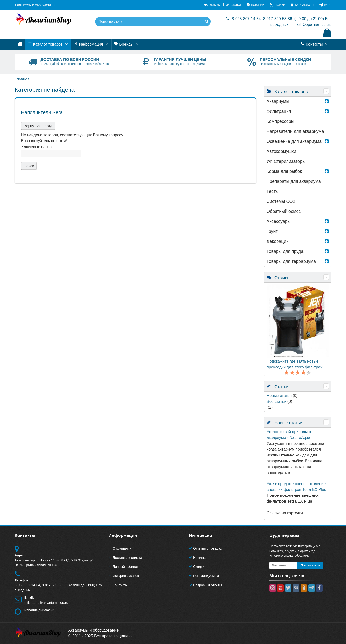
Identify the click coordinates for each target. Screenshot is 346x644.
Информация (91, 44)
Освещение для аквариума (294, 141)
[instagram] (273, 588)
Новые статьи (279, 396)
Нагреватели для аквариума (295, 131)
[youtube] (280, 588)
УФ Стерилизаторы (286, 161)
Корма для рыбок (284, 171)
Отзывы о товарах (208, 548)
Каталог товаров (48, 44)
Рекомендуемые (206, 576)
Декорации (278, 241)
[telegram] (312, 588)
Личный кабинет (125, 567)
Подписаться (310, 565)
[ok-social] (304, 588)
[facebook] (319, 588)
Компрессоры (280, 121)
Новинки (200, 558)
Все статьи (277, 401)
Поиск (28, 166)
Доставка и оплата (127, 558)
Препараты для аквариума (294, 181)
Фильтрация (279, 111)
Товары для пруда (285, 251)
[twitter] (288, 588)
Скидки (199, 567)
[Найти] (206, 22)
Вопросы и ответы (208, 585)
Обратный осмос (284, 211)
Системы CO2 (281, 201)
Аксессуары (279, 221)
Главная (22, 79)
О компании (122, 548)
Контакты (315, 44)
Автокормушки (281, 151)
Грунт (272, 231)
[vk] (296, 588)
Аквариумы (278, 101)
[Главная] (20, 44)
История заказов (126, 576)
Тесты (273, 191)
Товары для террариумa (291, 261)
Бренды (127, 44)
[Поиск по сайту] (143, 22)
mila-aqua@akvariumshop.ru (46, 603)
